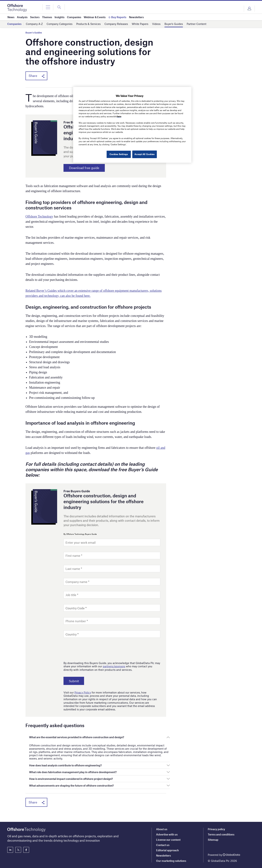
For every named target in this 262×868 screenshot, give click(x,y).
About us (162, 829)
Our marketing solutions (171, 861)
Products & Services (88, 24)
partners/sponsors (114, 667)
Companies (14, 24)
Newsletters (163, 855)
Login (249, 9)
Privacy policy (216, 829)
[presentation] (91, 649)
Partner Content (196, 24)
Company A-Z (34, 24)
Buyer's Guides (34, 33)
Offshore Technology (39, 217)
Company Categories (59, 24)
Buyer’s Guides (174, 24)
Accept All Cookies (144, 154)
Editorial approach (167, 850)
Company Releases (116, 24)
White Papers (140, 24)
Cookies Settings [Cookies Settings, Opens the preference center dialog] (118, 154)
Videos (156, 24)
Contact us (163, 845)
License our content (168, 840)
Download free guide (87, 168)
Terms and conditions (221, 834)
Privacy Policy (83, 693)
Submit (75, 681)
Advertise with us (167, 834)
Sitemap (213, 840)
